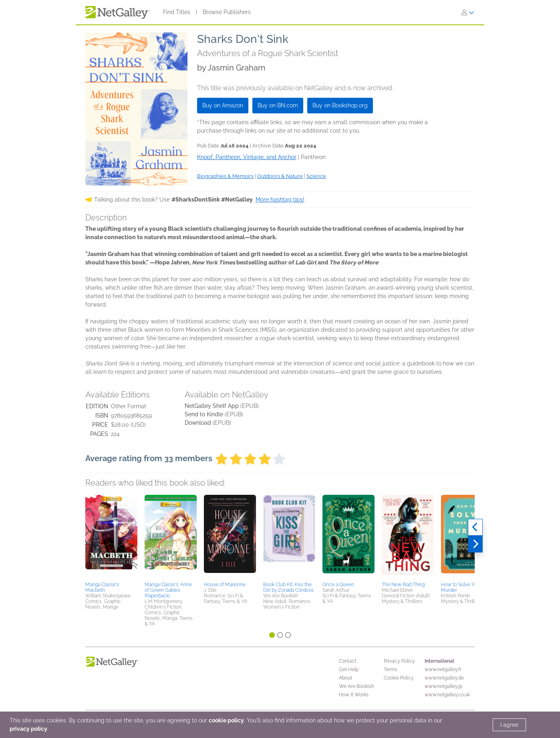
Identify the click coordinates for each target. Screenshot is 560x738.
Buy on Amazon (223, 105)
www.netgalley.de (444, 678)
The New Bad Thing (403, 585)
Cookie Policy (399, 678)
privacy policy (28, 729)
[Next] (475, 544)
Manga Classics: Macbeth (103, 587)
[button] (111, 537)
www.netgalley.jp (443, 686)
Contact (348, 661)
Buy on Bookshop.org (340, 105)
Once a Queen (338, 585)
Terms (391, 669)
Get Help (349, 669)
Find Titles (177, 12)
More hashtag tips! (280, 200)
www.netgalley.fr (443, 669)
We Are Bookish (357, 686)
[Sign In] (468, 12)
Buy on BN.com (278, 105)
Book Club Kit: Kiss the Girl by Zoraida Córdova (288, 587)
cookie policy (226, 720)
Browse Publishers (227, 12)
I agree (509, 725)
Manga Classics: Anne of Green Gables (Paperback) (168, 590)
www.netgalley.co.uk (447, 695)
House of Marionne (225, 585)
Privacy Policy (399, 661)
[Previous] (475, 527)
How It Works (354, 695)
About (345, 678)
